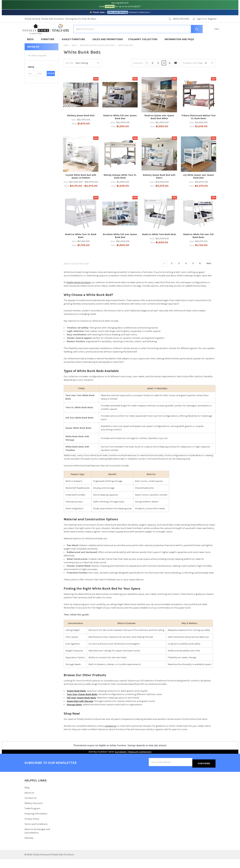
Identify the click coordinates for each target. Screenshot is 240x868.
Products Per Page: (193, 73)
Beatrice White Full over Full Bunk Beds (198, 246)
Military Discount (34, 812)
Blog (27, 797)
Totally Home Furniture (78, 293)
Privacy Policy (32, 828)
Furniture (49, 50)
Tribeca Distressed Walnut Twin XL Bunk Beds (199, 127)
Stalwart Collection (144, 50)
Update (51, 84)
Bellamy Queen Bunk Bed (81, 126)
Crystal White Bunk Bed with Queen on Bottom (81, 187)
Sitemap (29, 847)
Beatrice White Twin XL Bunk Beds (81, 246)
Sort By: (70, 73)
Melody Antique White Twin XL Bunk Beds (120, 187)
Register (212, 19)
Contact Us (31, 807)
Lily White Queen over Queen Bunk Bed (198, 187)
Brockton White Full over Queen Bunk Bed (120, 246)
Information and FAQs (179, 50)
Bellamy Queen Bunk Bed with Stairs (159, 187)
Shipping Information (36, 822)
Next (211, 274)
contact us (110, 736)
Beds (31, 50)
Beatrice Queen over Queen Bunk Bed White (159, 127)
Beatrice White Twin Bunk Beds (159, 245)
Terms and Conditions (36, 833)
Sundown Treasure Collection (133, 762)
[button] (41, 78)
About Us (29, 802)
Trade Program (32, 817)
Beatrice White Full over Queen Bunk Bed (120, 127)
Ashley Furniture (74, 50)
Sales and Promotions (108, 50)
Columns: (138, 73)
